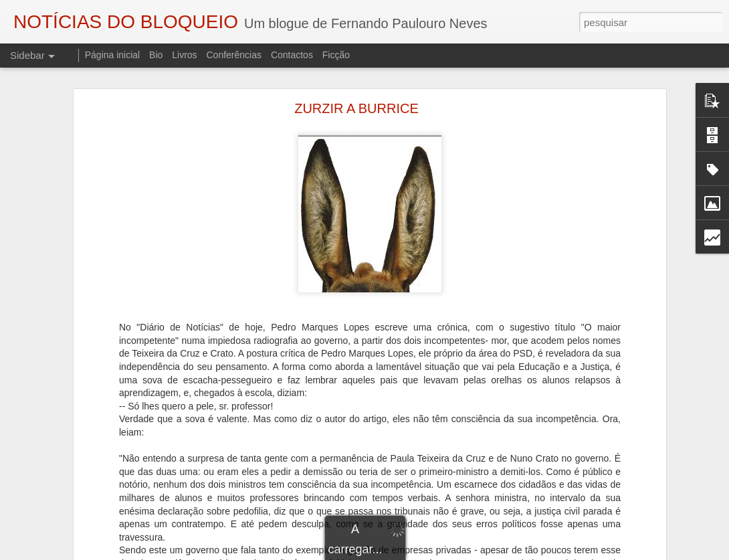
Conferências (234, 55)
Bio (156, 55)
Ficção (336, 55)
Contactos (292, 55)
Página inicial (113, 55)
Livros (184, 55)
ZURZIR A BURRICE (356, 108)
